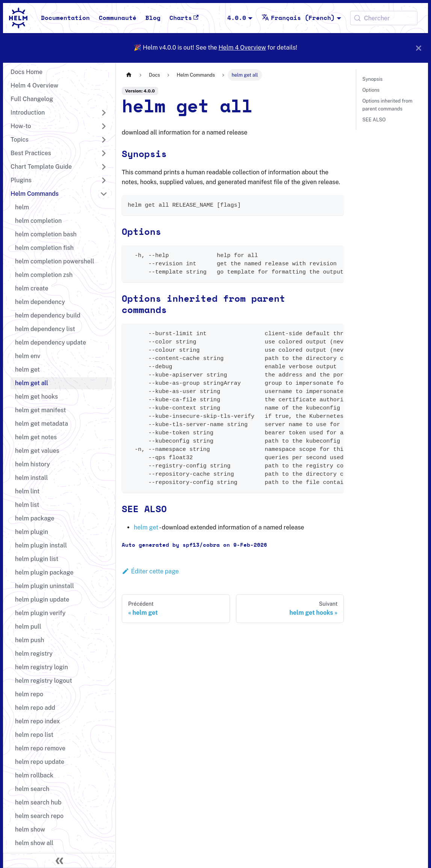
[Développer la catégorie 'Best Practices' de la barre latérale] (104, 153)
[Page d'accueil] (129, 75)
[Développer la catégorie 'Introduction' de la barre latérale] (104, 113)
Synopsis (372, 79)
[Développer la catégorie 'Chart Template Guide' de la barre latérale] (104, 167)
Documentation (65, 18)
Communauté (118, 18)
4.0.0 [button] (237, 18)
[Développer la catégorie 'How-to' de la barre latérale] (104, 126)
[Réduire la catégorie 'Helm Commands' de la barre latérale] (104, 194)
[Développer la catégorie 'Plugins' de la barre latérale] (104, 180)
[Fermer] (419, 48)
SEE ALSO (374, 120)
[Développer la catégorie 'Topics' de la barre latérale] (104, 140)
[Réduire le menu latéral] (59, 860)
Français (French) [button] (298, 18)
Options (371, 90)
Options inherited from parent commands (387, 105)
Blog (153, 18)
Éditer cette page (150, 571)
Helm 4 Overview (242, 48)
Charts (184, 18)
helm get (146, 527)
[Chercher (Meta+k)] (384, 18)
